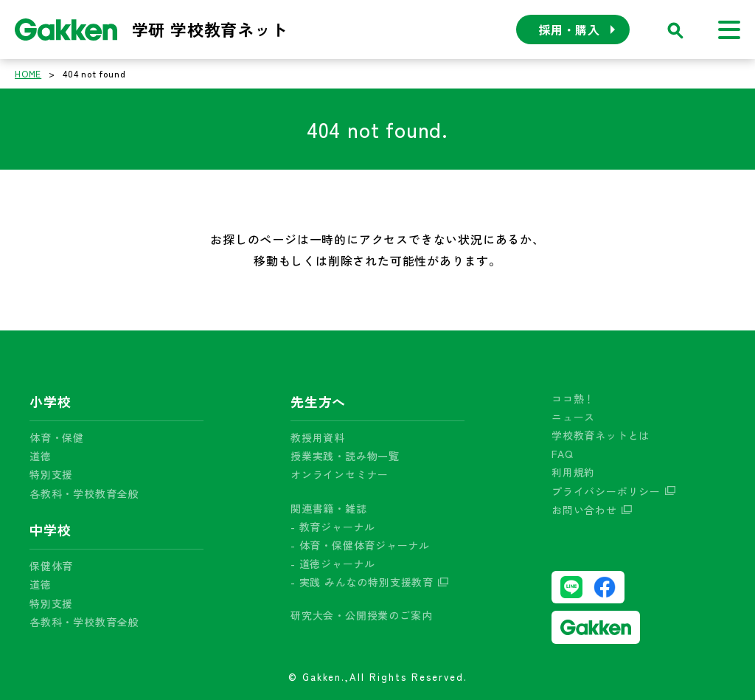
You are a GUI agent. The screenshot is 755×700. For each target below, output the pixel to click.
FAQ (562, 454)
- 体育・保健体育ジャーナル (360, 545)
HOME (28, 73)
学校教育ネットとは (601, 435)
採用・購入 (569, 30)
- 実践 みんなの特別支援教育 (362, 582)
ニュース (573, 417)
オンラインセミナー (340, 474)
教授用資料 (318, 437)
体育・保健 (57, 437)
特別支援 (51, 474)
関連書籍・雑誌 (329, 508)
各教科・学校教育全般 (84, 493)
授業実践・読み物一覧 (345, 456)
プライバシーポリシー (606, 491)
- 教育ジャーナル (333, 527)
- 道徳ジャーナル (333, 564)
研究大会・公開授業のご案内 (361, 615)
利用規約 (573, 472)
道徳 (41, 456)
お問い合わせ (584, 510)
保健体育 (51, 566)
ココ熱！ (573, 398)
